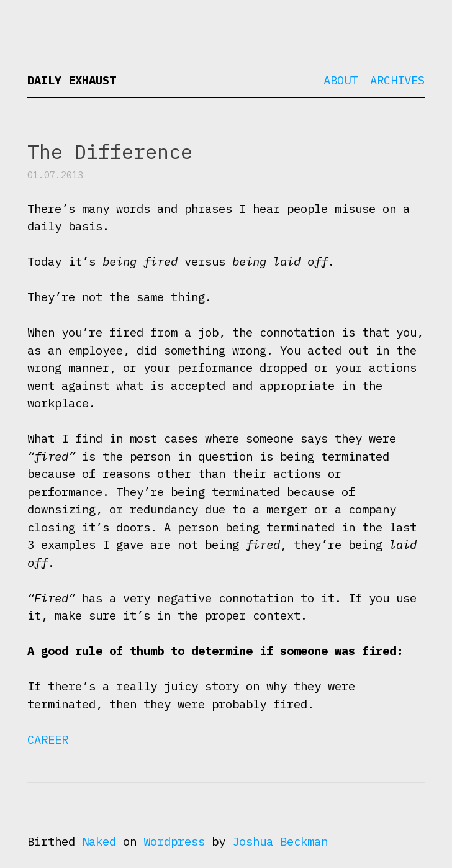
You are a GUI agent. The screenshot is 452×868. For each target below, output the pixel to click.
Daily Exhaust (72, 80)
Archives (397, 80)
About (341, 80)
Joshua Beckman (280, 841)
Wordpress (174, 841)
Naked (99, 841)
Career (48, 739)
